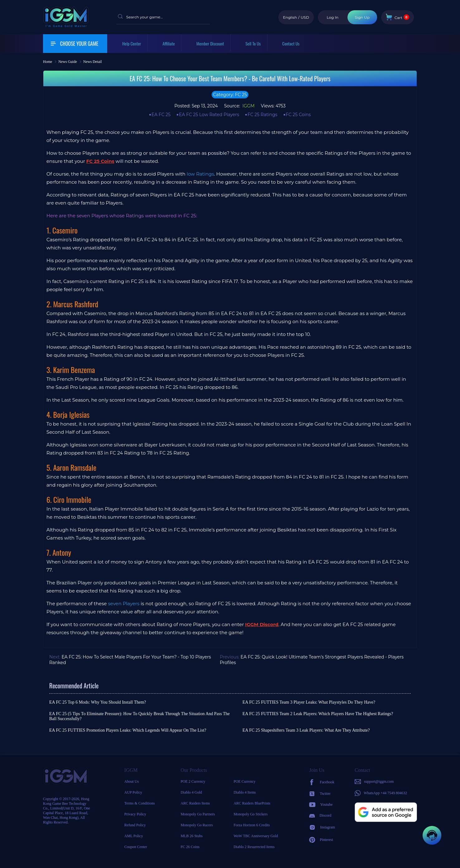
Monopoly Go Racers (196, 825)
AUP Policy (133, 792)
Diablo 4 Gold (191, 792)
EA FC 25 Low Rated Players (209, 115)
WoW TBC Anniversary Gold (256, 836)
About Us (132, 781)
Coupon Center (136, 847)
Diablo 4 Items (244, 792)
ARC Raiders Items (195, 803)
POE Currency (244, 781)
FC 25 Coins (298, 115)
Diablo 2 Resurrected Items (254, 847)
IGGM (248, 106)
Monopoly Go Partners (198, 814)
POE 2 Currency (193, 781)
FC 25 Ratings (262, 115)
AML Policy (134, 836)
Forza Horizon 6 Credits (252, 825)
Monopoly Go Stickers (250, 814)
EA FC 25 (161, 115)
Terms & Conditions (140, 803)
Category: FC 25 (230, 95)
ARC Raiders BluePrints (252, 803)
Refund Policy (135, 825)
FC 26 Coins (190, 847)
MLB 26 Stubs (192, 836)
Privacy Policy (135, 814)
